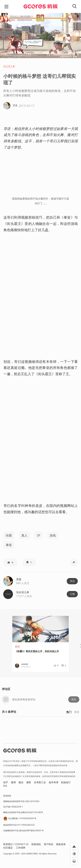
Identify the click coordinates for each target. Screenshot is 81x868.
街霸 (9, 535)
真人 (24, 535)
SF (39, 535)
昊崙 (19, 579)
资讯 (17, 647)
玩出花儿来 (9, 66)
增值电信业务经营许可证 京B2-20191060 (21, 801)
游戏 (53, 535)
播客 (29, 782)
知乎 (6, 782)
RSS (5, 786)
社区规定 (8, 848)
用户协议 (49, 844)
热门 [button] (69, 712)
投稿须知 (36, 844)
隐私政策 (61, 844)
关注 (72, 581)
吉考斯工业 (40, 782)
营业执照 (7, 796)
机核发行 (66, 782)
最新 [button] (77, 712)
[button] (10, 562)
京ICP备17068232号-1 (13, 807)
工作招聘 (21, 848)
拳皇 (9, 545)
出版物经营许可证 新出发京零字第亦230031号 (23, 830)
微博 (13, 782)
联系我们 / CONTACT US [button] (16, 844)
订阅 (72, 594)
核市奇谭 (54, 782)
